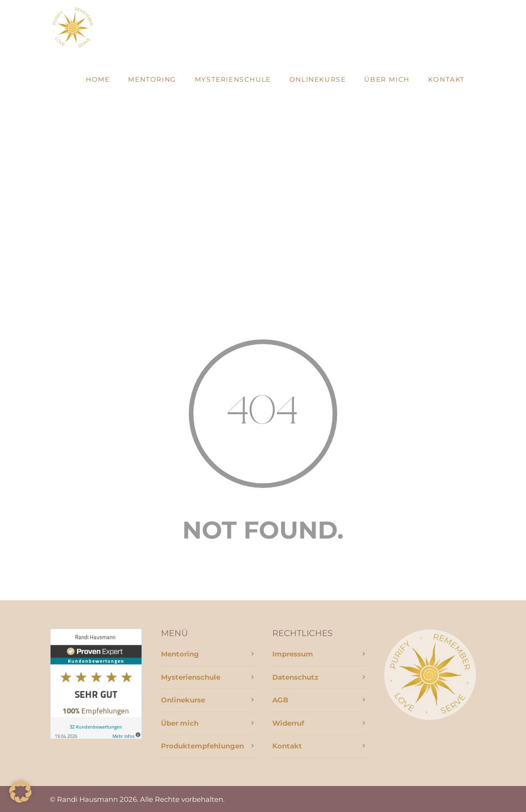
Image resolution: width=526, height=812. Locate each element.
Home (98, 79)
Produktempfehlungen (202, 746)
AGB (280, 700)
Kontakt (446, 79)
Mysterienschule (233, 79)
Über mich (387, 79)
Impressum (293, 654)
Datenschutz (295, 677)
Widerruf (288, 723)
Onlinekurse (318, 79)
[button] (20, 792)
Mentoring (152, 79)
